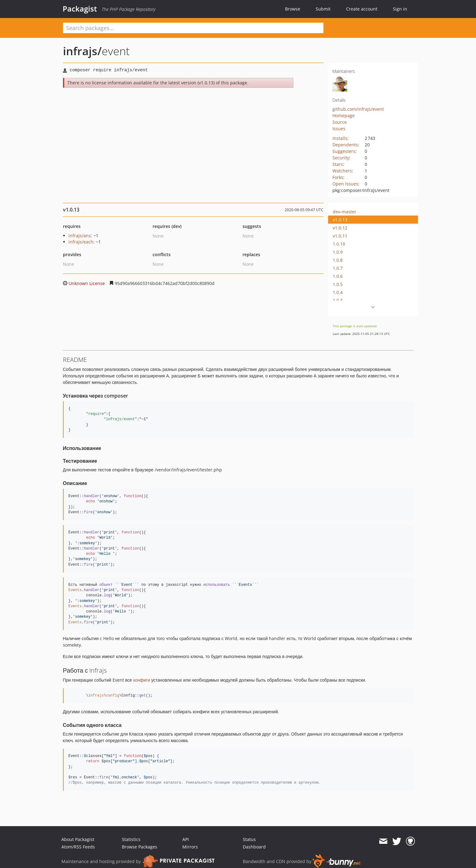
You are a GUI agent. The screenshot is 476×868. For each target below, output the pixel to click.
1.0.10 (339, 244)
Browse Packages (140, 847)
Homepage (344, 116)
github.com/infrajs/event (358, 109)
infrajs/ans (80, 236)
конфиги (142, 680)
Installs (340, 138)
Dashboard (254, 847)
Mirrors (190, 847)
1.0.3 (338, 300)
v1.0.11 (340, 236)
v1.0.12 (340, 228)
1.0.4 (338, 292)
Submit (323, 9)
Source (340, 122)
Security (341, 158)
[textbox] (193, 28)
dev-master (345, 212)
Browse (293, 9)
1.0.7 (338, 268)
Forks (338, 177)
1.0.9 (338, 252)
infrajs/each (81, 242)
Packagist (80, 9)
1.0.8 (338, 260)
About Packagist (78, 839)
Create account (362, 9)
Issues (339, 129)
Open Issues (345, 184)
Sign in (400, 9)
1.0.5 (338, 284)
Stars (338, 164)
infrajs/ (82, 51)
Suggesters (344, 151)
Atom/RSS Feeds (78, 847)
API (186, 839)
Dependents (345, 145)
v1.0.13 (340, 220)
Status (249, 839)
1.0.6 (338, 276)
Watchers (342, 171)
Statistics (131, 839)
